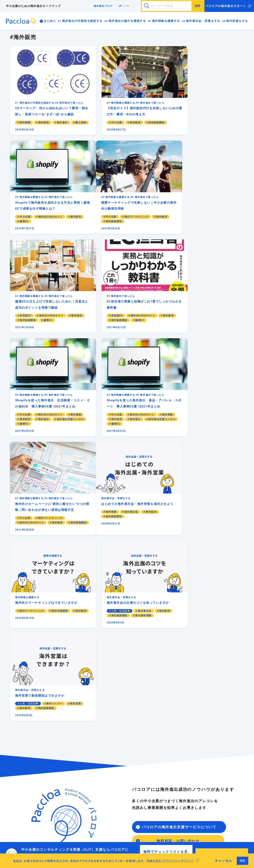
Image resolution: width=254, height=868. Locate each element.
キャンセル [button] (224, 861)
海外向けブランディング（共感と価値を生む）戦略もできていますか (134, 760)
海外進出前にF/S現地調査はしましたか (132, 823)
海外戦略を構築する (166, 21)
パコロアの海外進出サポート (226, 6)
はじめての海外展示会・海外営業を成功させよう (136, 783)
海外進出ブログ (103, 6)
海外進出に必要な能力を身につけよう (57, 804)
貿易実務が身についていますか (53, 809)
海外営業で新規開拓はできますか (129, 795)
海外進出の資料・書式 (207, 748)
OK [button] (242, 861)
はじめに (50, 21)
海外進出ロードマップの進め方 (53, 743)
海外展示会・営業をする (203, 21)
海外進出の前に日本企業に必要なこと (57, 748)
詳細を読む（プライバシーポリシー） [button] (170, 861)
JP (120, 6)
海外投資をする (237, 21)
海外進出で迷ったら (204, 743)
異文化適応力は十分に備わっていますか (59, 818)
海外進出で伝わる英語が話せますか (57, 814)
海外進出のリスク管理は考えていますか (59, 776)
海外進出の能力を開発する (127, 21)
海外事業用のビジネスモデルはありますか (60, 771)
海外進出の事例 (202, 753)
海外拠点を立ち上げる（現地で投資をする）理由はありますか (136, 816)
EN (127, 6)
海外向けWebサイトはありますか (129, 753)
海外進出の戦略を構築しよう (126, 743)
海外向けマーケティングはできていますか (134, 748)
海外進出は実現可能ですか (51, 767)
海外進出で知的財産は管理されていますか (60, 781)
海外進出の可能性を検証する (82, 21)
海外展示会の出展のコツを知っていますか (134, 790)
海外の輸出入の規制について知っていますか (62, 786)
